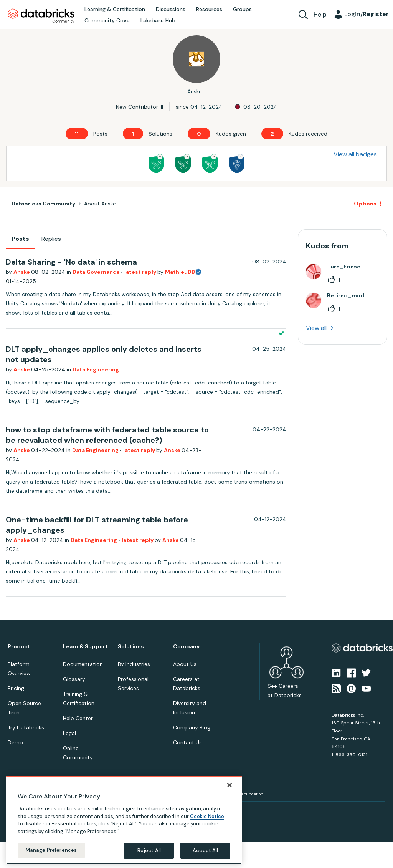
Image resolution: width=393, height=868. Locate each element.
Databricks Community (41, 16)
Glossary (74, 679)
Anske (22, 272)
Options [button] (365, 204)
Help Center (78, 718)
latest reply (141, 272)
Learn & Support (85, 647)
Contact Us (187, 742)
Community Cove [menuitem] (107, 20)
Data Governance (97, 272)
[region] (124, 820)
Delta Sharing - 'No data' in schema (71, 262)
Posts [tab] (20, 239)
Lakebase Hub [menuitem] (158, 20)
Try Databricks (26, 727)
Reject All (149, 851)
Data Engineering (96, 369)
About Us (185, 664)
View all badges (355, 154)
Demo (15, 742)
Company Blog (192, 727)
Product (19, 647)
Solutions (131, 647)
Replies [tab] (51, 239)
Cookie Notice (207, 816)
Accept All (205, 851)
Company (186, 647)
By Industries (134, 664)
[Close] (230, 785)
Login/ (367, 14)
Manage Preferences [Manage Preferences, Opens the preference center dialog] (51, 850)
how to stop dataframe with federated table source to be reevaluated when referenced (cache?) (107, 435)
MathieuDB (180, 272)
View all (316, 328)
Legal (69, 733)
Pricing (16, 688)
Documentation (83, 664)
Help (320, 14)
